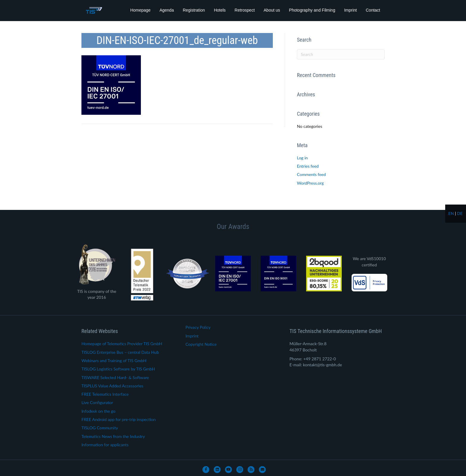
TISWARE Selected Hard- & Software (115, 377)
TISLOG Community (100, 428)
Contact (373, 10)
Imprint (351, 10)
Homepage (140, 10)
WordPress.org (310, 183)
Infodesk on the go (98, 411)
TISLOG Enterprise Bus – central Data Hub (120, 352)
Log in (302, 158)
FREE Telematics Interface (105, 394)
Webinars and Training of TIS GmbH (114, 360)
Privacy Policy (198, 327)
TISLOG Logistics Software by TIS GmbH (118, 369)
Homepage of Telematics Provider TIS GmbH (122, 344)
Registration (194, 10)
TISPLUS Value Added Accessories (112, 386)
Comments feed (311, 174)
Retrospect (245, 10)
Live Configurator (97, 402)
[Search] (341, 54)
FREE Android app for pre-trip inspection (119, 419)
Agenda (167, 10)
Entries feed (308, 166)
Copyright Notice (201, 344)
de (460, 213)
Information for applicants (105, 445)
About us (272, 10)
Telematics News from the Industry (113, 436)
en (451, 213)
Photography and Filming (312, 10)
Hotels (220, 10)
